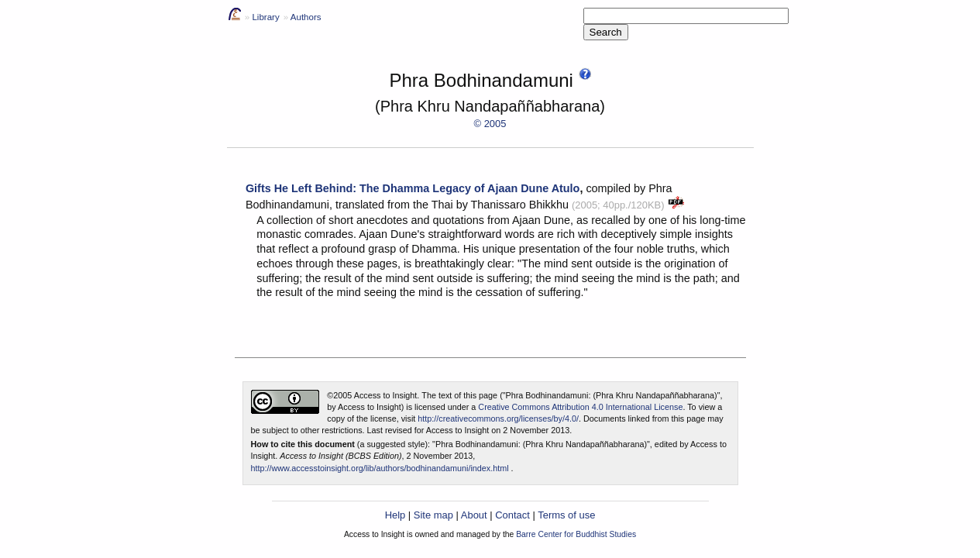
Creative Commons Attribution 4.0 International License (580, 407)
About (474, 515)
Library (265, 17)
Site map (433, 515)
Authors (306, 17)
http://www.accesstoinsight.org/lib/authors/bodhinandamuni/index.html (380, 468)
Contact (512, 515)
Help (395, 515)
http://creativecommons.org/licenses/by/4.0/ (498, 418)
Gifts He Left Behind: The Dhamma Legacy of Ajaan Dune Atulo (413, 188)
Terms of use (566, 515)
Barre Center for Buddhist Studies (576, 534)
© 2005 (490, 124)
